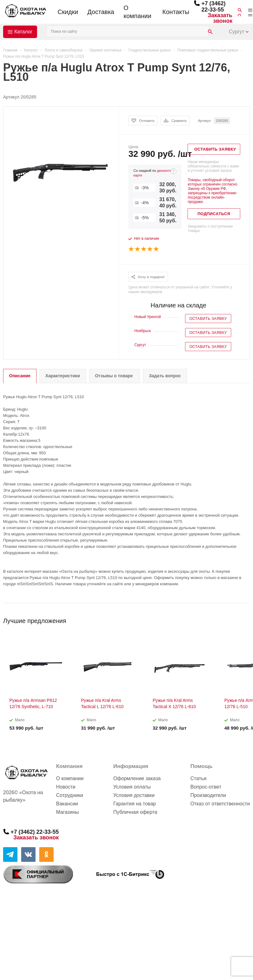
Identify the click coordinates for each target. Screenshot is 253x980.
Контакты (176, 12)
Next (245, 619)
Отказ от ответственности (220, 804)
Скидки (68, 12)
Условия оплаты (132, 787)
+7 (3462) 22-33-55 (213, 7)
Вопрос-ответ (206, 787)
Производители (208, 795)
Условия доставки (134, 795)
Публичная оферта (135, 812)
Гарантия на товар (134, 804)
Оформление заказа (137, 778)
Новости (66, 787)
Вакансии (67, 804)
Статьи (198, 778)
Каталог (23, 32)
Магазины (67, 812)
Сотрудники (70, 795)
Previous (235, 619)
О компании (137, 12)
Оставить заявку (208, 319)
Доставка (101, 12)
